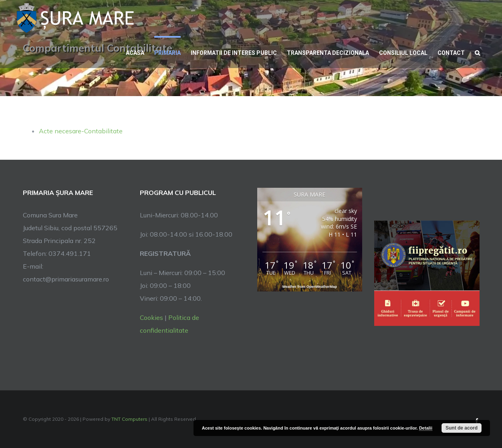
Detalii (426, 428)
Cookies (151, 317)
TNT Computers (129, 419)
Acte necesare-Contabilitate (81, 131)
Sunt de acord (462, 428)
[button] (477, 52)
